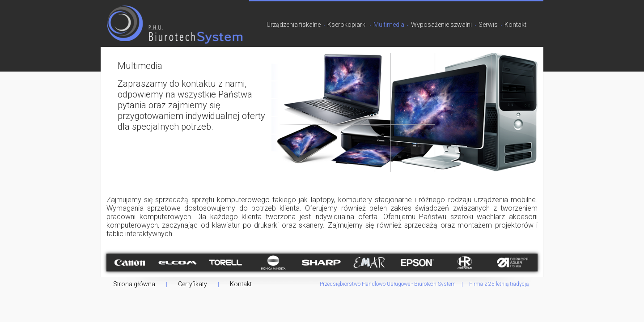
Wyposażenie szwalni (441, 25)
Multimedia (389, 25)
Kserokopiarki (347, 25)
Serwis (488, 25)
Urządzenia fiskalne (294, 25)
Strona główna (134, 284)
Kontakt (515, 25)
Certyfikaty (193, 284)
